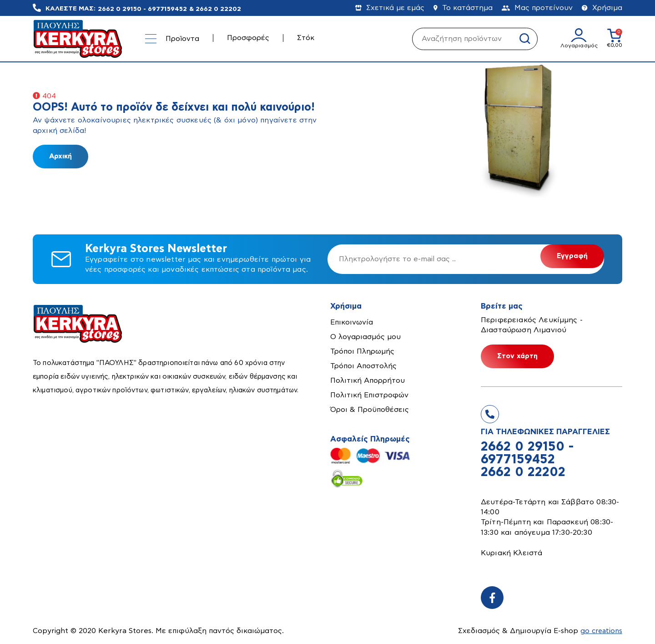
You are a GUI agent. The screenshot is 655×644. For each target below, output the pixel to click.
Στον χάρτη (517, 356)
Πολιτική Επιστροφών (369, 395)
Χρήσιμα (602, 8)
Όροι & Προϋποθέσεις (370, 410)
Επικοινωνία (352, 322)
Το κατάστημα (463, 8)
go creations (600, 631)
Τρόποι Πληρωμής (362, 351)
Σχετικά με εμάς (390, 8)
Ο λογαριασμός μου (365, 337)
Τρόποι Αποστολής (363, 366)
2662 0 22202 (218, 9)
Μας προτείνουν (537, 8)
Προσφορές (248, 38)
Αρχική (60, 156)
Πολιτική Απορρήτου (368, 380)
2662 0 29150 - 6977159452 (142, 9)
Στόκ (306, 38)
